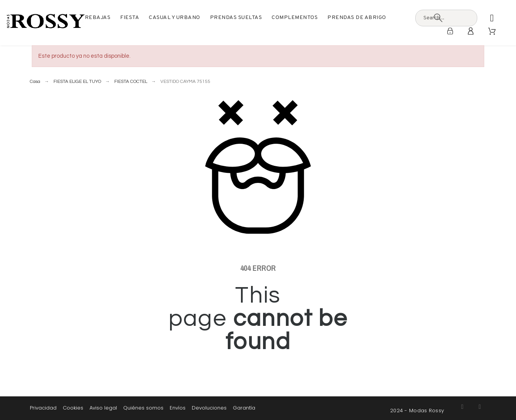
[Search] (438, 18)
